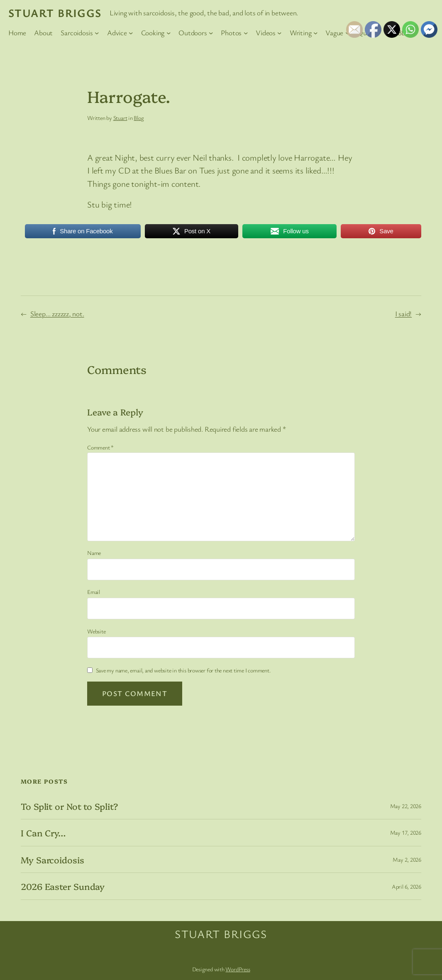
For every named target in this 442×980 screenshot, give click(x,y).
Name (94, 553)
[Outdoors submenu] (211, 32)
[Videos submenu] (279, 32)
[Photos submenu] (246, 32)
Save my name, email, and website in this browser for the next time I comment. (183, 670)
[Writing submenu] (315, 32)
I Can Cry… (43, 833)
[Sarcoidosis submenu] (97, 32)
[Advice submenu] (131, 32)
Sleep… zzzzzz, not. (57, 314)
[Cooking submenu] (168, 32)
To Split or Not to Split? (70, 806)
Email (94, 592)
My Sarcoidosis (53, 860)
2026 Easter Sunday (63, 886)
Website (96, 631)
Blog (139, 118)
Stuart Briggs (55, 13)
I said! (403, 314)
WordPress (238, 969)
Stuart (120, 118)
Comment (100, 447)
